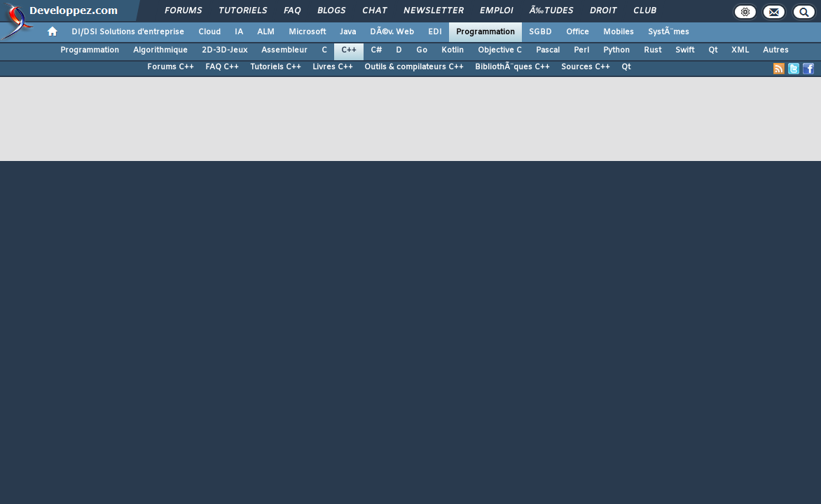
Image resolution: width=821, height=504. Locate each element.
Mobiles (619, 32)
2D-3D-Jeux (225, 50)
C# (376, 50)
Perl (581, 50)
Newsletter (433, 11)
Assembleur (284, 50)
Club (644, 11)
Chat (374, 11)
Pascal (548, 50)
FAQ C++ (222, 67)
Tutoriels (243, 11)
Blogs (331, 11)
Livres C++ (333, 67)
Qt (713, 50)
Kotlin (453, 50)
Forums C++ (171, 67)
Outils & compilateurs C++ (414, 67)
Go (422, 50)
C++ (349, 50)
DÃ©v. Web (392, 32)
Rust (653, 50)
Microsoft (307, 32)
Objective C (500, 50)
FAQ (292, 11)
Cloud (209, 32)
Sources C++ (586, 67)
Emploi (496, 11)
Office (578, 32)
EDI (435, 32)
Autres (776, 50)
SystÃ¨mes (669, 32)
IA (239, 32)
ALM (266, 32)
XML (740, 50)
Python (616, 50)
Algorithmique (160, 50)
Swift (685, 50)
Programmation (485, 32)
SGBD (540, 32)
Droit (603, 11)
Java (348, 32)
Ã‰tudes (551, 11)
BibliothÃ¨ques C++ (512, 67)
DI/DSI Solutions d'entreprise (128, 32)
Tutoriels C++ (276, 67)
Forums (183, 11)
